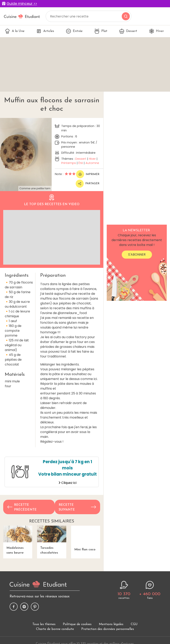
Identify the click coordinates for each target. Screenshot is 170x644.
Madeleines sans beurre (18, 540)
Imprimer (88, 174)
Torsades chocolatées (52, 540)
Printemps (69, 163)
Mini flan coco (86, 538)
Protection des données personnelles (108, 629)
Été (81, 163)
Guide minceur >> (22, 4)
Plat (101, 31)
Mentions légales (111, 624)
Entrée (74, 31)
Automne (92, 163)
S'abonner (137, 254)
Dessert (128, 31)
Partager (88, 184)
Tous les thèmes (44, 624)
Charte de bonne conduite (55, 629)
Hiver (156, 31)
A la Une (15, 31)
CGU (134, 624)
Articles (45, 31)
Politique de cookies (77, 624)
